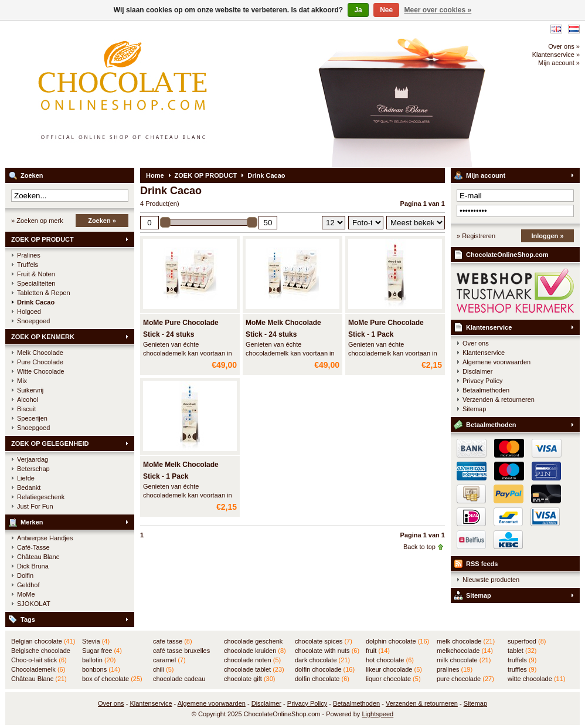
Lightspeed (377, 714)
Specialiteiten (36, 283)
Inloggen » (548, 236)
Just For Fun (35, 506)
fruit (378, 651)
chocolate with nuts (327, 651)
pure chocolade (465, 679)
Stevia (96, 641)
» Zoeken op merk (37, 221)
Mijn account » (559, 63)
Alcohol (28, 399)
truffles (522, 669)
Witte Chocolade (41, 371)
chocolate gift (249, 679)
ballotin (99, 660)
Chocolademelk (38, 669)
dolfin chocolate (322, 679)
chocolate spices (324, 641)
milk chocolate (464, 660)
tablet (522, 651)
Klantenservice (489, 327)
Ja (358, 10)
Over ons (476, 343)
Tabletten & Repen (44, 293)
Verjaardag (33, 459)
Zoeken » (102, 221)
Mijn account (486, 175)
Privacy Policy (482, 381)
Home (155, 175)
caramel (169, 660)
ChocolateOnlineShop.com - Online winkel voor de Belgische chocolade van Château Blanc (161, 94)
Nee (386, 10)
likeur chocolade (394, 669)
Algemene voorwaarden (496, 362)
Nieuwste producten (491, 580)
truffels (522, 660)
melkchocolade (465, 651)
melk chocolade (466, 641)
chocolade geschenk (253, 642)
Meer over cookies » (438, 10)
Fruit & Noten (36, 274)
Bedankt (29, 487)
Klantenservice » (556, 55)
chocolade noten (252, 660)
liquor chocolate (393, 679)
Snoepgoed (33, 321)
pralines (455, 669)
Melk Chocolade (40, 353)
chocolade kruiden (255, 651)
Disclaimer (477, 371)
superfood (527, 641)
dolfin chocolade (325, 669)
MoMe (26, 594)
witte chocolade (536, 679)
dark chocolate (322, 660)
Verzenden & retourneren (499, 399)
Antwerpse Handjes (45, 538)
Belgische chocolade (41, 651)
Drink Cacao (36, 302)
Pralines (29, 255)
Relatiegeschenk (41, 497)
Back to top (419, 547)
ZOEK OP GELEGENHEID (50, 443)
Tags (28, 619)
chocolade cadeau (179, 679)
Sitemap (474, 409)
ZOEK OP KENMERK (43, 337)
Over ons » (564, 46)
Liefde (26, 478)
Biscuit (26, 409)
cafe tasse (173, 641)
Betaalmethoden (486, 390)
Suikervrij (30, 390)
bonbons (101, 669)
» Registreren (476, 236)
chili (163, 669)
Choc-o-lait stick (39, 660)
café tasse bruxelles (181, 651)
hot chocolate (390, 660)
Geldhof (28, 585)
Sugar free (102, 651)
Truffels (28, 265)
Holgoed (29, 311)
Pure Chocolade (40, 362)
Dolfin (25, 575)
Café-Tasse (33, 547)
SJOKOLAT (34, 604)
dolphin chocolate (397, 641)
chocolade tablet (254, 669)
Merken (32, 522)
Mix (22, 381)
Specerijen (32, 418)
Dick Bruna (33, 566)
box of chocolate (112, 679)
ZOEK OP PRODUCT (42, 239)
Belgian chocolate (43, 641)
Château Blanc (38, 557)
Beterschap (33, 469)
